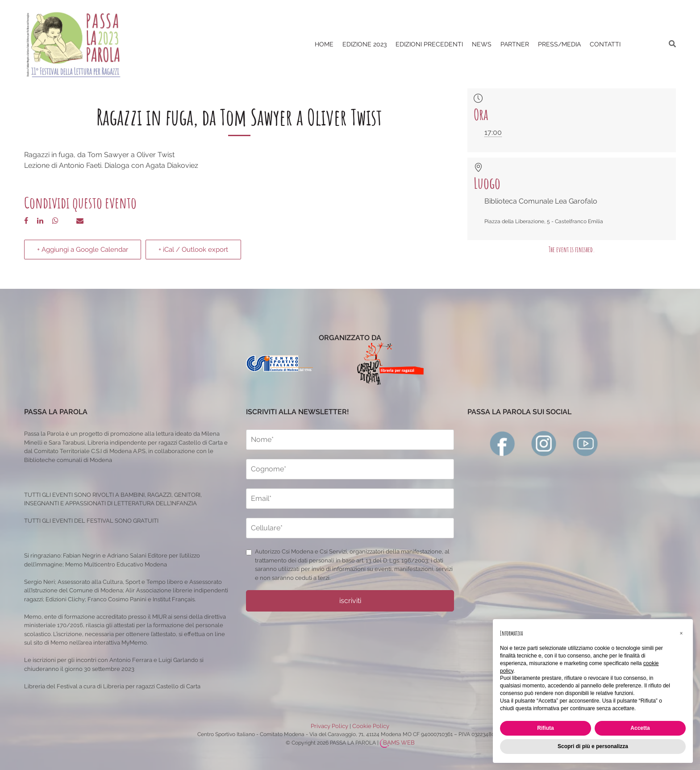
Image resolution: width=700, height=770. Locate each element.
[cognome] (350, 469)
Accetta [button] (640, 728)
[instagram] (544, 443)
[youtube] (585, 443)
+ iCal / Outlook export (193, 250)
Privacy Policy (329, 726)
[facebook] (502, 443)
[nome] (350, 440)
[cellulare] (350, 528)
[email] (350, 499)
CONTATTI (605, 44)
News (482, 44)
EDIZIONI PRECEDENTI (429, 44)
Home (324, 44)
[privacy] (249, 552)
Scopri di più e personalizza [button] (593, 746)
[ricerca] (672, 44)
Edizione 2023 (365, 44)
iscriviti (350, 601)
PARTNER (515, 44)
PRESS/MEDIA (559, 44)
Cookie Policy (371, 726)
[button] (681, 633)
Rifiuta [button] (545, 728)
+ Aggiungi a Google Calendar (83, 250)
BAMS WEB (399, 743)
